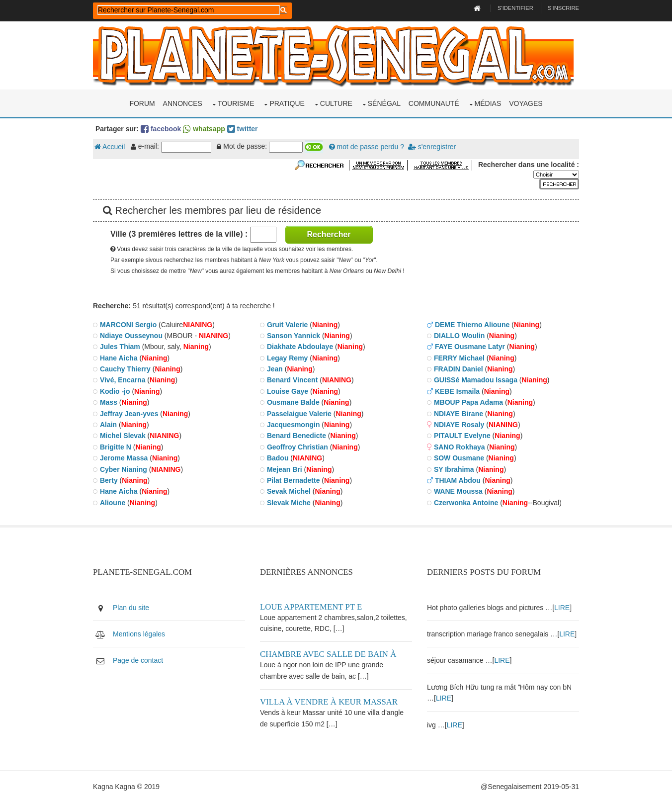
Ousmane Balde (293, 402)
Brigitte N (116, 447)
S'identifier (515, 8)
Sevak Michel (289, 491)
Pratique (287, 103)
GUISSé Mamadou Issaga (476, 380)
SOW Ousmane (459, 458)
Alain (108, 425)
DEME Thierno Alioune (472, 325)
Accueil (110, 147)
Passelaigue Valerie (299, 414)
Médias (488, 103)
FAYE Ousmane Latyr (470, 347)
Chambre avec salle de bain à (328, 654)
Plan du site (131, 608)
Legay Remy (287, 358)
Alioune (113, 503)
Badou (278, 458)
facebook (161, 129)
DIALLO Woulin (459, 336)
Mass (109, 402)
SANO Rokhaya (460, 447)
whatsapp (204, 129)
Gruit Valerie (287, 325)
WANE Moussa (458, 491)
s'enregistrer (432, 147)
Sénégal (384, 103)
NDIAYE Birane (459, 414)
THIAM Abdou (458, 480)
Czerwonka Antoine (466, 503)
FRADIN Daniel (459, 369)
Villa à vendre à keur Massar (329, 702)
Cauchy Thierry (125, 369)
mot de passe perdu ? (367, 147)
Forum (142, 103)
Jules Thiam (120, 347)
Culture (336, 103)
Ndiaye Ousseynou (131, 336)
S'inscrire (563, 8)
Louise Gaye (288, 391)
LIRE (562, 608)
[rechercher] (189, 10)
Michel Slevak (123, 436)
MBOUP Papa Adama (468, 402)
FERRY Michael (459, 358)
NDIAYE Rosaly (459, 425)
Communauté (434, 103)
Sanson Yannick (294, 336)
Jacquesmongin (294, 425)
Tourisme (236, 103)
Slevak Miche (289, 503)
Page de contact (138, 660)
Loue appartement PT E (311, 607)
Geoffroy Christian (297, 447)
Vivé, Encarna (123, 380)
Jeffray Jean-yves (129, 414)
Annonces (183, 103)
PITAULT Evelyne (462, 436)
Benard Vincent (292, 380)
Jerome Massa (124, 458)
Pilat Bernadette (294, 480)
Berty (109, 480)
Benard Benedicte (296, 436)
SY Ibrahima (454, 469)
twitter (243, 129)
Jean (275, 369)
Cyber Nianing (124, 469)
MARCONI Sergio (128, 325)
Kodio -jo (115, 391)
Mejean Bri (285, 469)
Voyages (526, 103)
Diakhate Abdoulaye (300, 347)
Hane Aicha (119, 358)
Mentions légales (139, 634)
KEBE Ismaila (457, 391)
